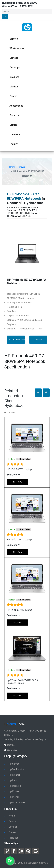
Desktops (15, 67)
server (22, 167)
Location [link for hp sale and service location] (11, 827)
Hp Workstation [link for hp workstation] (14, 769)
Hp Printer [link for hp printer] (12, 791)
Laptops (14, 58)
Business (14, 77)
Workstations (17, 48)
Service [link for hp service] (13, 125)
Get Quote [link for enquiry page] (38, 340)
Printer (13, 96)
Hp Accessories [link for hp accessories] (15, 802)
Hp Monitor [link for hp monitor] (12, 775)
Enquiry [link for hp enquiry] (13, 144)
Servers (14, 39)
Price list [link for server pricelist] (11, 838)
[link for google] (36, 851)
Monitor (14, 87)
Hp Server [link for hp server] (12, 764)
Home (12, 167)
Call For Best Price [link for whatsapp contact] (17, 340)
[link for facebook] (14, 851)
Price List (15, 115)
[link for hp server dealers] (27, 27)
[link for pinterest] (7, 851)
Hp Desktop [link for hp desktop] (13, 786)
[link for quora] (28, 851)
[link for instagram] (21, 851)
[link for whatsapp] (10, 861)
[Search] (27, 12)
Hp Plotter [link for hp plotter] (12, 797)
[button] (38, 393)
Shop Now (18, 482)
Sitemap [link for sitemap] (44, 863)
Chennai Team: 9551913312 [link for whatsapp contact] (17, 6)
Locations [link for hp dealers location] (15, 134)
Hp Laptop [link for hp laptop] (12, 780)
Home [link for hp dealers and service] (10, 816)
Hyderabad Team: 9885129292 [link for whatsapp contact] (20, 3)
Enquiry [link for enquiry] (10, 832)
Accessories (16, 106)
